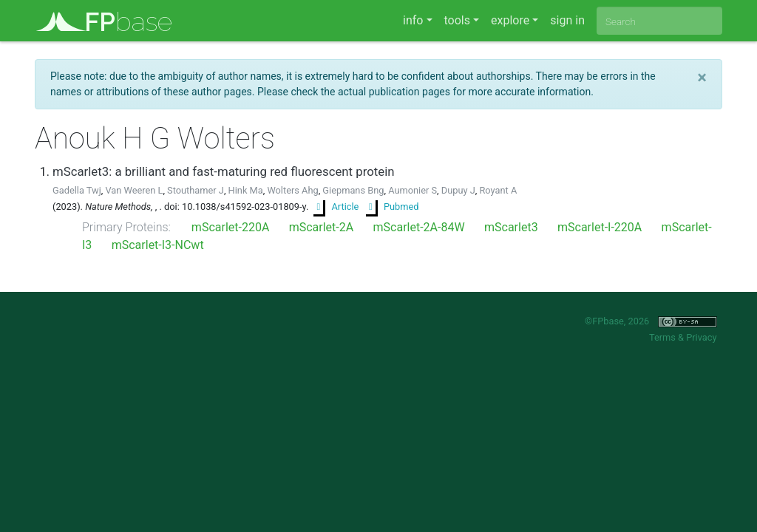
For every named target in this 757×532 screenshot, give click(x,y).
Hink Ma (246, 190)
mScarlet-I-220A (600, 227)
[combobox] (659, 21)
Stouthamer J (196, 190)
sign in (567, 20)
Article (336, 207)
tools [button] (457, 20)
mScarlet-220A (230, 227)
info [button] (413, 20)
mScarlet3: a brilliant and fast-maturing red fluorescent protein (224, 171)
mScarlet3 (511, 227)
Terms (662, 337)
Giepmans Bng (353, 190)
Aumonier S (413, 190)
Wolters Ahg (292, 190)
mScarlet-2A (322, 227)
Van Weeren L (134, 190)
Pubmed (393, 207)
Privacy (701, 337)
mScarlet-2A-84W (419, 227)
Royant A (498, 190)
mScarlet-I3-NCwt (158, 245)
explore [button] (510, 20)
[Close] (702, 78)
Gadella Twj (77, 190)
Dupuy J (458, 190)
